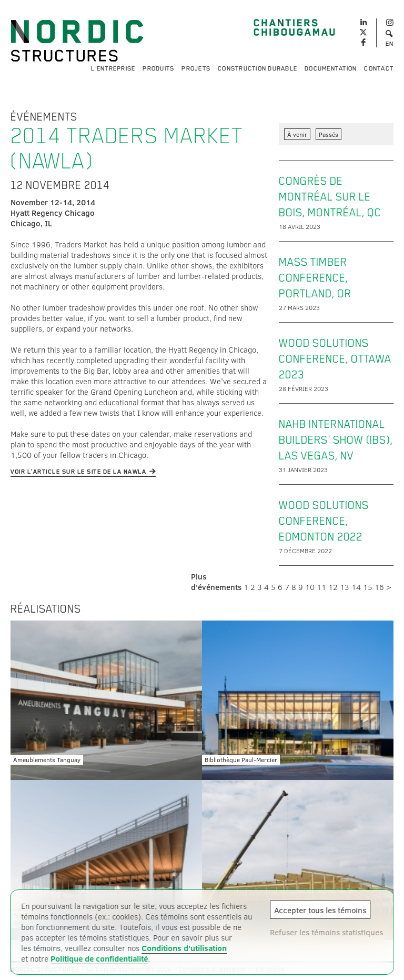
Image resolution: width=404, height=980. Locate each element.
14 (356, 587)
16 (379, 587)
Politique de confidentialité (99, 958)
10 (310, 587)
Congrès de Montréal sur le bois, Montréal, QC (330, 197)
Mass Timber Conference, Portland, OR (315, 278)
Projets (196, 68)
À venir (297, 134)
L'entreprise (113, 68)
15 (368, 587)
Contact (379, 68)
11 (321, 587)
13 (345, 587)
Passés (329, 134)
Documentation (331, 68)
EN (390, 44)
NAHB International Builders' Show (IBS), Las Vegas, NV (336, 440)
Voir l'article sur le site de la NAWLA (78, 472)
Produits (158, 68)
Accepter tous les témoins (320, 910)
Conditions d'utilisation (184, 948)
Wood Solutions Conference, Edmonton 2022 (324, 521)
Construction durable (257, 68)
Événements (44, 117)
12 (333, 587)
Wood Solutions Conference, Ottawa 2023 (335, 359)
